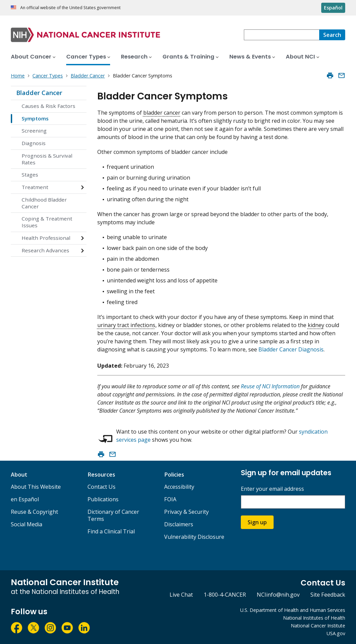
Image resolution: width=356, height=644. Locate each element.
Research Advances (45, 250)
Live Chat (181, 595)
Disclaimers (179, 524)
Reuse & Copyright (34, 512)
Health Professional (46, 238)
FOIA (170, 499)
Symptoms (35, 118)
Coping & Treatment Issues (47, 222)
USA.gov (336, 633)
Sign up (257, 522)
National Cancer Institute (318, 626)
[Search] (332, 35)
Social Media (27, 524)
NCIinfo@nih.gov (278, 595)
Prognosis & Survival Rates (47, 159)
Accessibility (179, 487)
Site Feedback (328, 595)
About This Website (36, 487)
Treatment (35, 187)
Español (333, 8)
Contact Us (101, 487)
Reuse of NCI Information (270, 386)
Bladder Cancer (39, 93)
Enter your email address (272, 489)
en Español (25, 499)
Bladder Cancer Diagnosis (291, 349)
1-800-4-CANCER (225, 595)
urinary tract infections (126, 325)
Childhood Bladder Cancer (44, 203)
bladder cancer (162, 113)
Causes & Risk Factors (48, 106)
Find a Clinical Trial (111, 531)
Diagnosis (34, 143)
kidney (316, 325)
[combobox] (282, 35)
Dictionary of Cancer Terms (113, 515)
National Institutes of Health (314, 618)
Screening (34, 131)
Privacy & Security (186, 512)
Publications (103, 499)
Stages (30, 175)
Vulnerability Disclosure (194, 537)
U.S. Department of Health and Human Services (293, 610)
